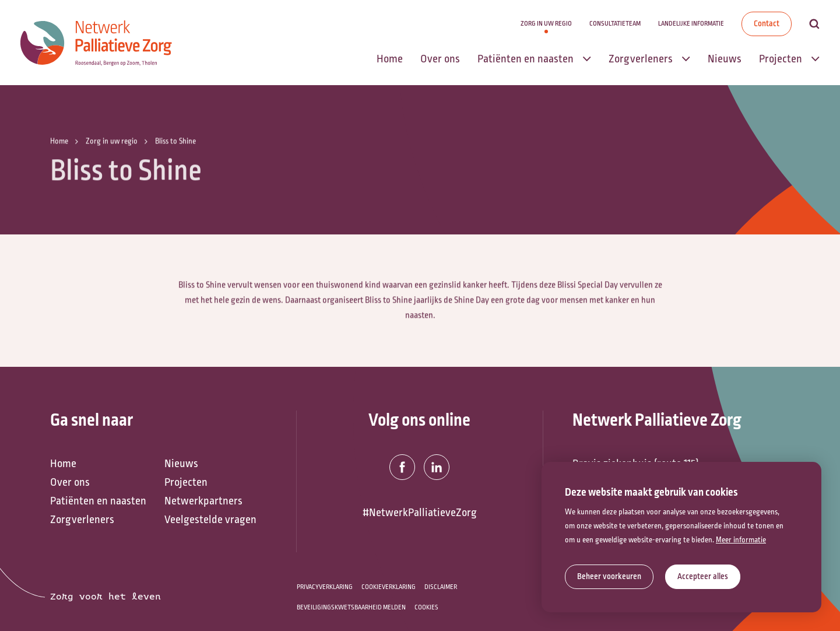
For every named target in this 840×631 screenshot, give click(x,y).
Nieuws (181, 464)
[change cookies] (609, 577)
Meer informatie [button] (741, 540)
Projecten (186, 482)
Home (63, 464)
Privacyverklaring (325, 587)
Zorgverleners (82, 520)
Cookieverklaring (389, 587)
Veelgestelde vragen (210, 520)
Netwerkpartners (203, 501)
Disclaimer (441, 587)
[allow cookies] (703, 577)
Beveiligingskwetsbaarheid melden (351, 607)
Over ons (70, 482)
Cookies (426, 607)
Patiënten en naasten (98, 501)
